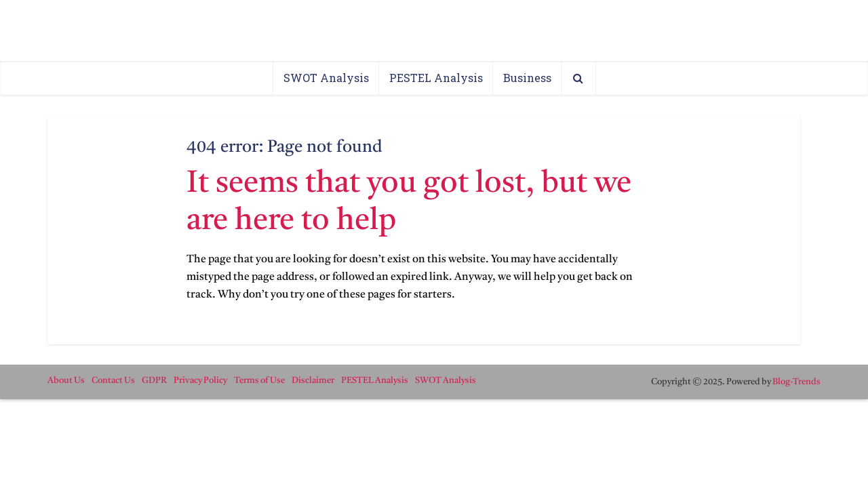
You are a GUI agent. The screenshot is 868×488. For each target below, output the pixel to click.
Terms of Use (259, 381)
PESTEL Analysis (436, 78)
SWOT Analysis (326, 78)
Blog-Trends (796, 382)
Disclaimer (313, 381)
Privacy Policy (200, 381)
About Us (66, 381)
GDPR (154, 381)
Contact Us (113, 381)
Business (527, 78)
